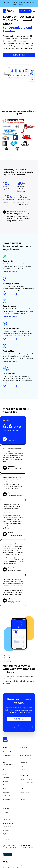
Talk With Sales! (19, 55)
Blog (4, 788)
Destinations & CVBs (9, 759)
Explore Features (9, 272)
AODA (21, 766)
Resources (23, 748)
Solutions (6, 808)
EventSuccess (7, 827)
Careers (5, 785)
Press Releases (7, 796)
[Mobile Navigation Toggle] (34, 11)
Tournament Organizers (10, 752)
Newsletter (6, 781)
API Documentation (26, 783)
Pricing (22, 788)
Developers (24, 775)
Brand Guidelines (8, 803)
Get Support (25, 11)
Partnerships (6, 799)
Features (6, 839)
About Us (5, 774)
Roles (5, 748)
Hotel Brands (23, 763)
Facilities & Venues (8, 755)
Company (6, 770)
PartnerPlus (6, 830)
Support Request (25, 759)
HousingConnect (8, 823)
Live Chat (22, 770)
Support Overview (25, 752)
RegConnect (6, 820)
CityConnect (7, 834)
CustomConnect (8, 816)
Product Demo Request (25, 794)
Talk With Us (19, 719)
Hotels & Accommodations (8, 764)
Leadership (6, 778)
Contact (23, 800)
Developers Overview (26, 779)
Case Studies (7, 792)
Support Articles (25, 755)
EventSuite (6, 812)
